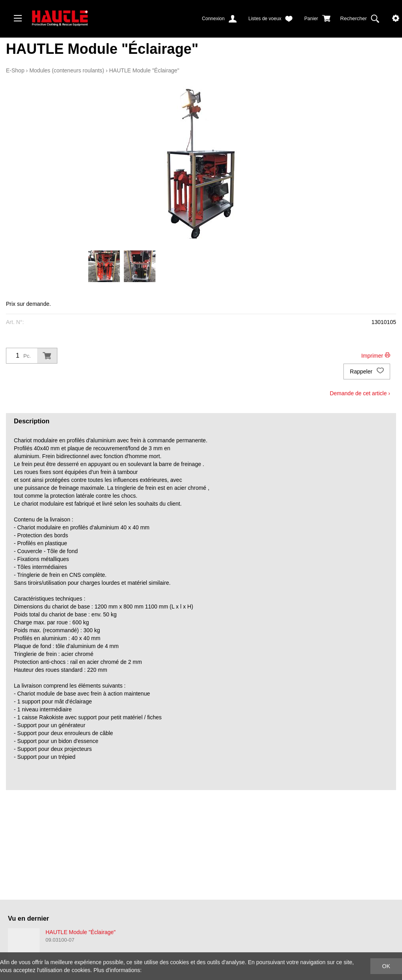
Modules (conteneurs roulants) (67, 70)
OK (386, 966)
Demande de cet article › (360, 393)
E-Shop (15, 70)
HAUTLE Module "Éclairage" (144, 70)
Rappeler (367, 372)
